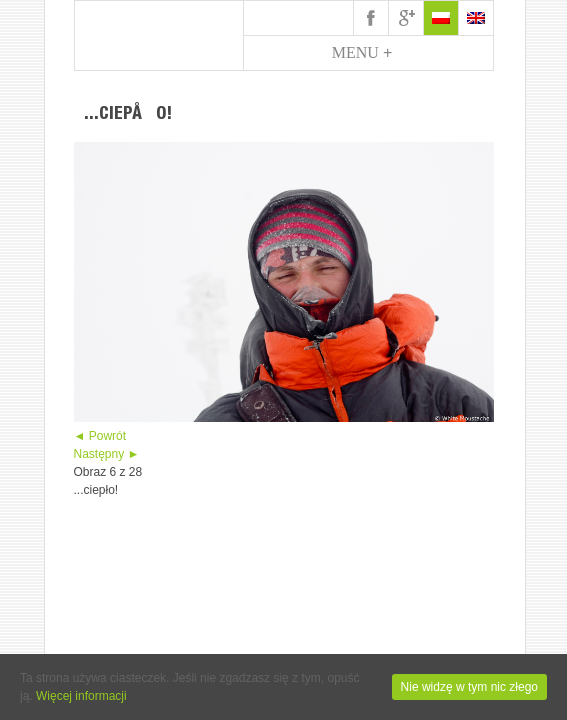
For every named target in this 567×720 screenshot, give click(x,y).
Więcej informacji (81, 696)
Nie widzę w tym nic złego (469, 687)
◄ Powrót (100, 436)
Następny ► (107, 454)
